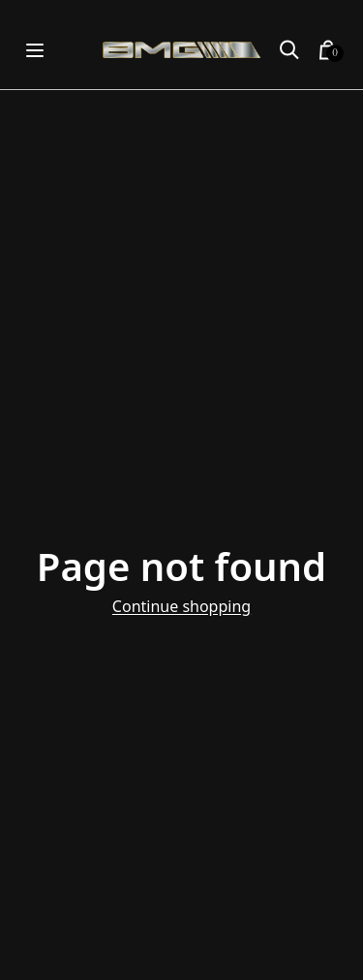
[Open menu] (35, 50)
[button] (289, 50)
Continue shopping (181, 606)
